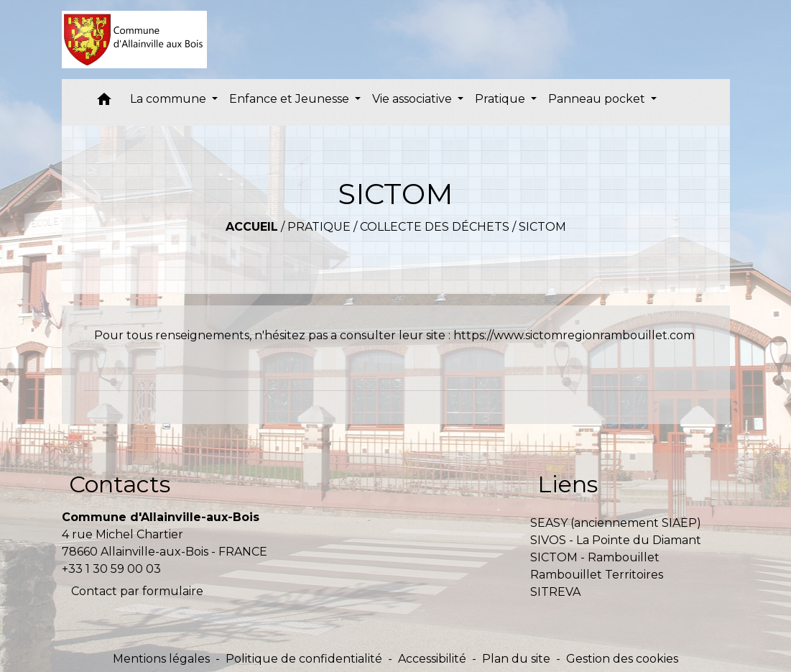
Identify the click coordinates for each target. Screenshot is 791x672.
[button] (104, 102)
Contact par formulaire (137, 591)
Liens (568, 484)
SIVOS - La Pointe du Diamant (616, 540)
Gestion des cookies (622, 659)
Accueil (252, 227)
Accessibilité (432, 659)
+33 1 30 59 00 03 (111, 569)
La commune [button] (170, 99)
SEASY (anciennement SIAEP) (616, 523)
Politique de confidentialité (304, 659)
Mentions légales (161, 659)
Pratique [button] (501, 99)
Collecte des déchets (435, 227)
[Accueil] (135, 40)
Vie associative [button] (413, 99)
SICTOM (542, 227)
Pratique (319, 227)
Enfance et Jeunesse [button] (291, 99)
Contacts (120, 484)
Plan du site (516, 659)
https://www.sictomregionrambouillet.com (574, 335)
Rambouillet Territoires (597, 575)
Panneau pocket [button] (598, 99)
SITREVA (555, 592)
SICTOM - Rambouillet (595, 557)
